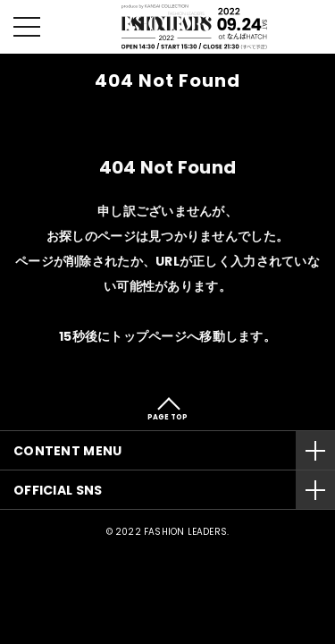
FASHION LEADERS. (186, 532)
